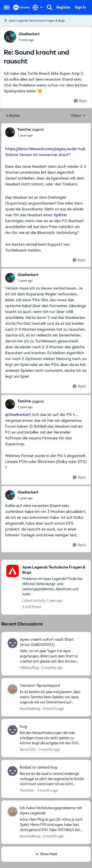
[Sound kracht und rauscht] (29, 40)
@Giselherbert (18, 415)
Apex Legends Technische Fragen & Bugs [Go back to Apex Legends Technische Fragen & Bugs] (34, 20)
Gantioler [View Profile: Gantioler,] (27, 790)
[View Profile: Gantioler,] (13, 771)
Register (64, 7)
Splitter (60, 215)
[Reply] (80, 101)
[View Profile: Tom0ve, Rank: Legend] (10, 132)
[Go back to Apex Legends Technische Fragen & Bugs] (54, 570)
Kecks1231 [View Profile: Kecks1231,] (28, 749)
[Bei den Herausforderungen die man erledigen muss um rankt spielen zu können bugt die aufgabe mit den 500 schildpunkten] (52, 738)
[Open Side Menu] (7, 7)
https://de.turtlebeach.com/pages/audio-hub (45, 149)
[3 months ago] (51, 668)
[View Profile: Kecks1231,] (13, 730)
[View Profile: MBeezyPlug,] (13, 643)
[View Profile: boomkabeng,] (13, 689)
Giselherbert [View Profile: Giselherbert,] (29, 34)
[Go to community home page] (22, 7)
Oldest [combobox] (78, 116)
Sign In (80, 7)
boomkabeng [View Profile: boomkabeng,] (30, 709)
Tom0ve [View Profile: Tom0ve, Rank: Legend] (24, 130)
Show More (46, 854)
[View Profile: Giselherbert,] (10, 37)
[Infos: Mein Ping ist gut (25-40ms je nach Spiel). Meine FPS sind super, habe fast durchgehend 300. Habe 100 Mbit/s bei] (52, 825)
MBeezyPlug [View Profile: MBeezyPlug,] (29, 668)
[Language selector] (38, 7)
